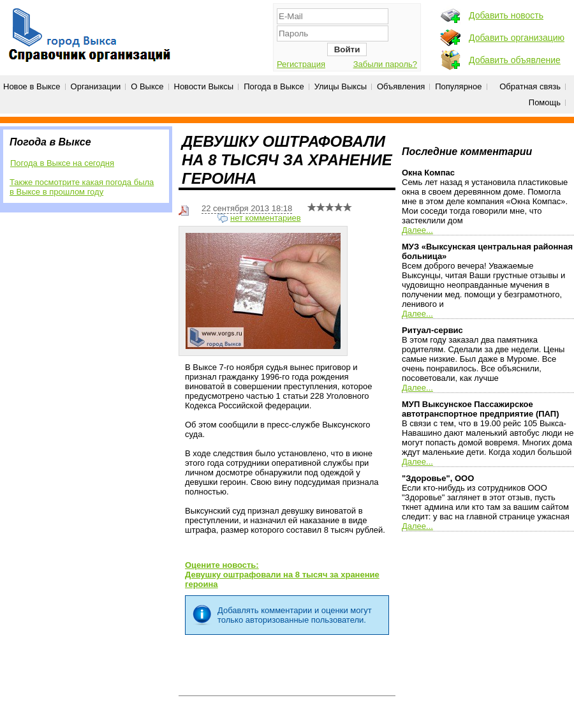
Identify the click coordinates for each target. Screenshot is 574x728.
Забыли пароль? (385, 64)
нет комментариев (266, 218)
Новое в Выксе (32, 86)
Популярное (458, 86)
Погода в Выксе (274, 86)
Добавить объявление (515, 60)
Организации (96, 86)
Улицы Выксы (341, 86)
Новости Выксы (204, 86)
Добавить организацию (517, 38)
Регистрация (301, 64)
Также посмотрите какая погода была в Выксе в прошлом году (82, 187)
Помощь (545, 102)
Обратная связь (530, 86)
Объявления (401, 86)
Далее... (417, 230)
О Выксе (147, 86)
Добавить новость (506, 15)
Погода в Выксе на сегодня (62, 163)
